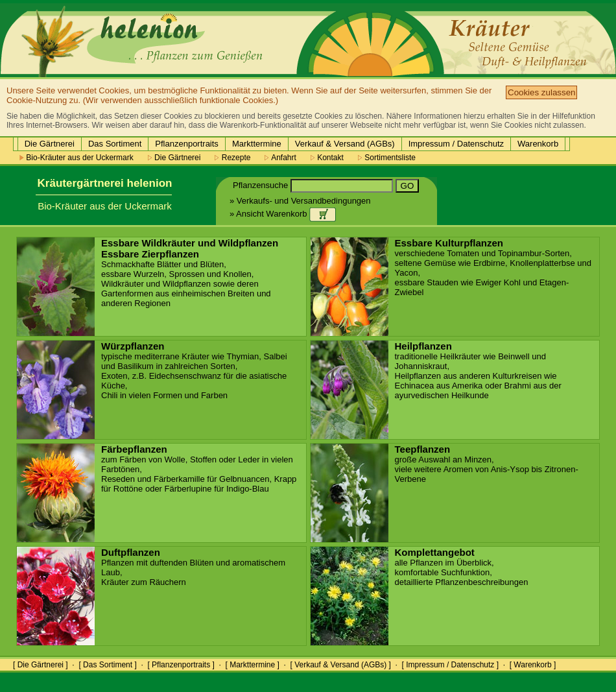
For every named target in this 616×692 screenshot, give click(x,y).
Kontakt (327, 158)
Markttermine (257, 144)
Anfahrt (280, 158)
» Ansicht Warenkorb (283, 214)
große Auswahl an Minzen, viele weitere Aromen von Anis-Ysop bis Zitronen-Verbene (487, 464)
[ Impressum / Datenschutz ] (450, 665)
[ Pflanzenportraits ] (181, 665)
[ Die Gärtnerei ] (41, 665)
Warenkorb (538, 144)
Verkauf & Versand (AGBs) (345, 144)
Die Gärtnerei (50, 144)
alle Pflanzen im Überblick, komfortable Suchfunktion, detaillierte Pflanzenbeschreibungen (462, 567)
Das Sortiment (115, 144)
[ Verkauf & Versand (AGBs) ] (341, 665)
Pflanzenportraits (187, 144)
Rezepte (232, 158)
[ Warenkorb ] (533, 665)
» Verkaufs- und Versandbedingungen (300, 201)
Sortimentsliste (387, 158)
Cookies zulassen (541, 92)
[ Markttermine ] (252, 665)
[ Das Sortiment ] (107, 665)
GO (408, 186)
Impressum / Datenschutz (456, 144)
